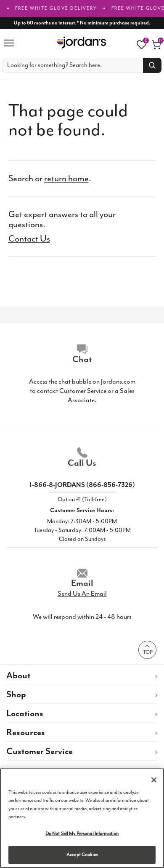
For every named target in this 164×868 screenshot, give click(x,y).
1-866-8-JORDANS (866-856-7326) (82, 487)
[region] (82, 818)
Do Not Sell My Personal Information (82, 834)
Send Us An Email (82, 596)
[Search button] (152, 65)
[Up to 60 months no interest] (82, 23)
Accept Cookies (82, 855)
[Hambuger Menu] (12, 43)
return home (66, 178)
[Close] (154, 780)
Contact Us (29, 239)
